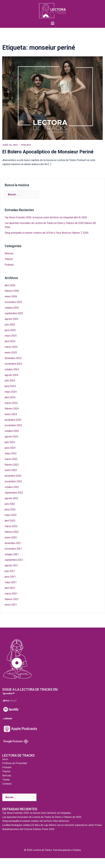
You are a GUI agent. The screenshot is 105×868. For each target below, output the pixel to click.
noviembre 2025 (13, 302)
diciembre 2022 (13, 476)
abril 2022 (10, 521)
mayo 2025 (11, 336)
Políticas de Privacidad (15, 763)
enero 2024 (11, 414)
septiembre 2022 (14, 493)
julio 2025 (10, 325)
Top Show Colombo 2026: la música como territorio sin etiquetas (39, 217)
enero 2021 (11, 605)
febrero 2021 (12, 599)
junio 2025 (10, 330)
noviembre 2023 (13, 425)
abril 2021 (10, 588)
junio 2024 (10, 386)
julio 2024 (10, 381)
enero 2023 (11, 470)
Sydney (77, 850)
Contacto (7, 784)
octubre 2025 (12, 308)
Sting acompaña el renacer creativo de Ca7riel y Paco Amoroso (38, 233)
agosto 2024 (11, 375)
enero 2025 (11, 353)
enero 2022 (11, 538)
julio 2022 (10, 504)
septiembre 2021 (14, 560)
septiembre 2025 (14, 313)
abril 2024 (10, 397)
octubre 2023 (12, 431)
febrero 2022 (12, 532)
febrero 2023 (12, 465)
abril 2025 (10, 341)
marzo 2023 (11, 459)
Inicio (5, 759)
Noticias (9, 253)
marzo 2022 (11, 526)
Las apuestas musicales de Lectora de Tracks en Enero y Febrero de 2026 (44, 223)
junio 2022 (10, 510)
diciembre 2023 (13, 420)
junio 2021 (10, 577)
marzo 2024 (11, 403)
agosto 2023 (11, 437)
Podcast (26, 145)
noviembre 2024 (13, 364)
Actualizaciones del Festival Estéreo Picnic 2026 (28, 829)
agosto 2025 (11, 319)
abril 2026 (10, 285)
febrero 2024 (12, 409)
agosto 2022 (11, 498)
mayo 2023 (11, 453)
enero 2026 (11, 296)
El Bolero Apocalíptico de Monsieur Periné (48, 152)
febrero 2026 (12, 291)
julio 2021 (10, 571)
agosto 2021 (11, 565)
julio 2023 (10, 442)
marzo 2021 (11, 594)
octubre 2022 (12, 487)
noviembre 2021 (13, 549)
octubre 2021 (12, 554)
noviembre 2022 (13, 481)
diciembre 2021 (13, 543)
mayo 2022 (11, 515)
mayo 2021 (11, 582)
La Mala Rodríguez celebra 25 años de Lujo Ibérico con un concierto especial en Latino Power (52, 825)
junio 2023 (10, 448)
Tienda (6, 780)
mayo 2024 (11, 392)
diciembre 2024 (13, 358)
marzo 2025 (11, 347)
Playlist (9, 259)
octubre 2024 (12, 369)
